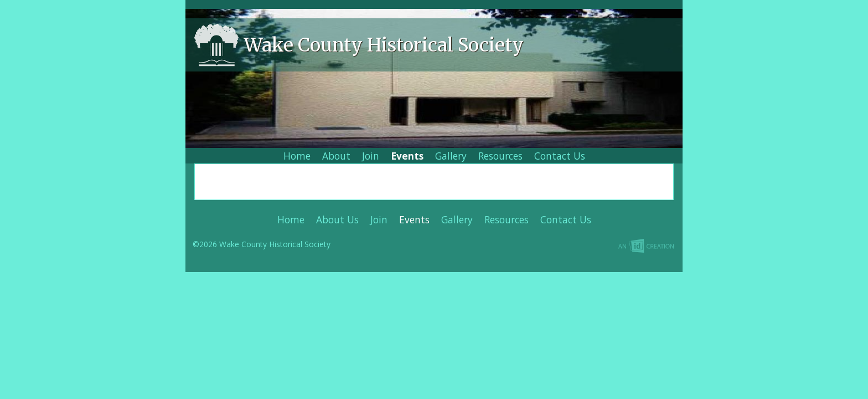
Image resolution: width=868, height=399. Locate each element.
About (336, 156)
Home (297, 156)
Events (407, 156)
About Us (337, 219)
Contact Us (560, 156)
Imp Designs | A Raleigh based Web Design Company (554, 247)
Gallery (451, 156)
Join (371, 156)
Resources (500, 156)
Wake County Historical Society (384, 45)
